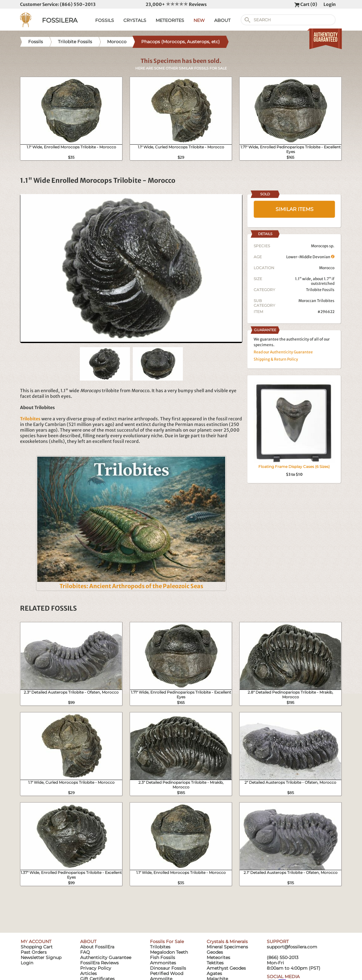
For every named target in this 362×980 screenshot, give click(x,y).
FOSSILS (105, 20)
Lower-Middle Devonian (310, 257)
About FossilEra (97, 947)
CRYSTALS (135, 20)
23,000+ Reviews (176, 4)
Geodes (215, 952)
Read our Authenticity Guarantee (283, 352)
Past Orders (34, 952)
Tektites (215, 963)
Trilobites (160, 947)
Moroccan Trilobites (316, 301)
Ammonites (163, 963)
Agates (214, 973)
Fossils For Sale (167, 942)
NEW (199, 20)
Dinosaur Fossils (168, 968)
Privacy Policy (96, 968)
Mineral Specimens (227, 947)
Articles (88, 973)
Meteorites (218, 957)
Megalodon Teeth (169, 952)
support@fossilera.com (292, 947)
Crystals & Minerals (227, 942)
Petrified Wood (167, 973)
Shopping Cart (37, 947)
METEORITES (170, 20)
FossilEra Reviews (99, 963)
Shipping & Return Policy (276, 359)
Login (330, 4)
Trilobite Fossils (320, 290)
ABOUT (222, 20)
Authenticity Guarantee (106, 957)
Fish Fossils (163, 957)
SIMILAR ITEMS (295, 209)
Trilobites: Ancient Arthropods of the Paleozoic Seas (131, 586)
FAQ (85, 952)
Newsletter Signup (41, 957)
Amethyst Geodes (226, 968)
